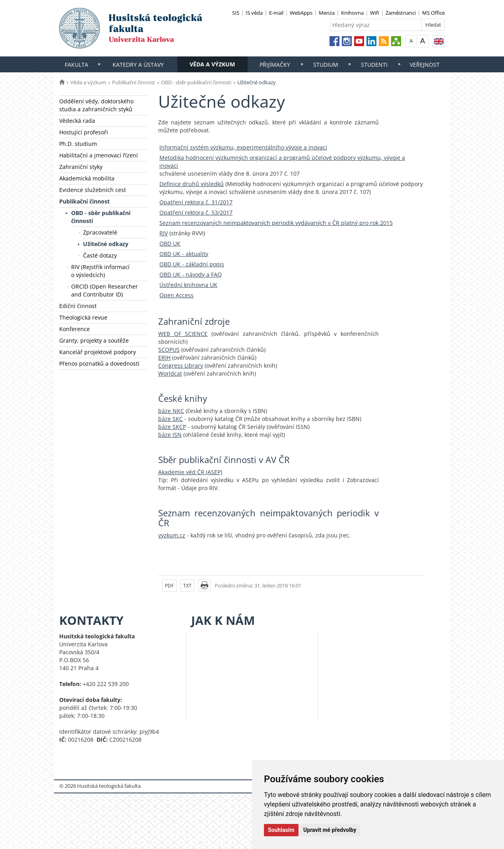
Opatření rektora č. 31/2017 (196, 202)
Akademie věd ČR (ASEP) (190, 472)
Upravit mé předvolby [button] (330, 830)
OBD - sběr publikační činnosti (196, 82)
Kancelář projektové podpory (98, 352)
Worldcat (170, 373)
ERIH (164, 358)
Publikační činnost (134, 82)
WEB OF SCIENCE (183, 334)
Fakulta (77, 65)
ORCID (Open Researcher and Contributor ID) (105, 290)
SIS (236, 13)
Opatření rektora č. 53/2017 (196, 212)
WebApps (301, 13)
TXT (187, 586)
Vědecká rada (77, 121)
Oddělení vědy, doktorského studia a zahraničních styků (96, 105)
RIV (164, 233)
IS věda (254, 13)
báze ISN (170, 435)
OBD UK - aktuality (184, 254)
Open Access (176, 295)
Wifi (375, 13)
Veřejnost (425, 65)
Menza (327, 13)
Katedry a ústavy (138, 65)
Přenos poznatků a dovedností (99, 363)
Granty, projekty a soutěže (94, 340)
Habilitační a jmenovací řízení (99, 155)
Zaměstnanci (401, 13)
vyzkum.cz (172, 535)
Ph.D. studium (78, 144)
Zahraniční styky (81, 167)
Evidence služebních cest (93, 190)
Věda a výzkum (212, 64)
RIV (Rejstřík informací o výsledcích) (100, 271)
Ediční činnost (78, 306)
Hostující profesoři (84, 132)
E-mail (276, 13)
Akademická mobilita (87, 178)
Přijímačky (275, 65)
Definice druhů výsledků (192, 184)
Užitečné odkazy (106, 244)
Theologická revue (83, 317)
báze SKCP (172, 427)
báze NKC (171, 411)
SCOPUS (169, 350)
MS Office (433, 13)
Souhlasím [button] (281, 830)
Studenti (374, 65)
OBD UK (170, 243)
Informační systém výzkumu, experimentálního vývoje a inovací (243, 147)
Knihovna (352, 13)
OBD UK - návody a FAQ (191, 274)
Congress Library (181, 365)
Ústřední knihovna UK (188, 285)
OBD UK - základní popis (192, 264)
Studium (326, 65)
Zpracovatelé (100, 232)
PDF (169, 586)
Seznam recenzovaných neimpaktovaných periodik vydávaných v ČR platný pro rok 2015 (276, 223)
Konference (75, 329)
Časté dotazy (100, 255)
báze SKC (171, 419)
